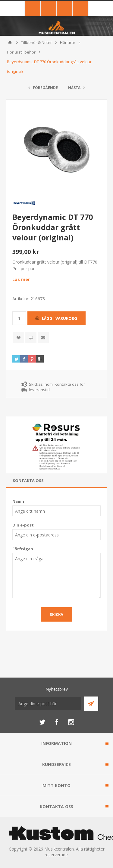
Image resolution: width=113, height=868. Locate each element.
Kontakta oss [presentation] (28, 480)
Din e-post (23, 525)
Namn (18, 501)
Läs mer (21, 279)
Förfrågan (23, 549)
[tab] (56, 481)
